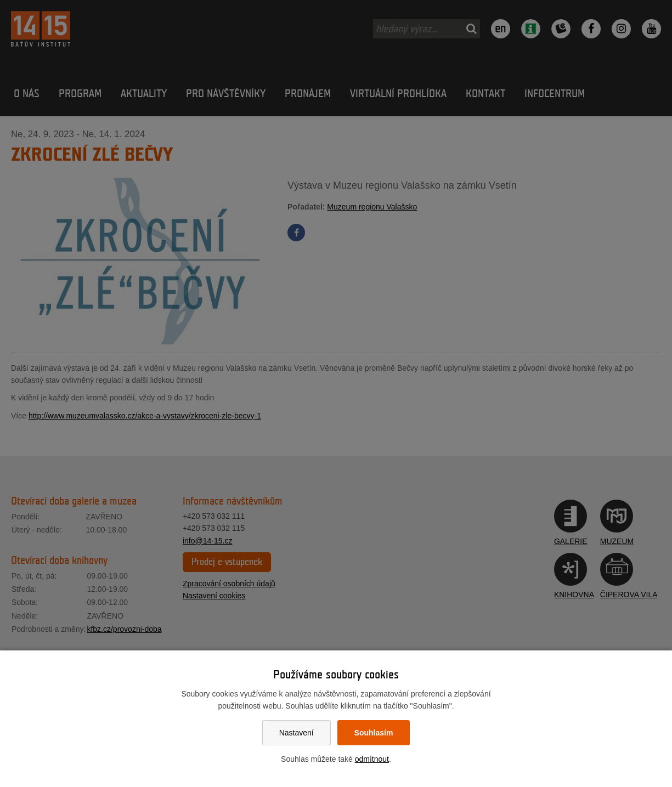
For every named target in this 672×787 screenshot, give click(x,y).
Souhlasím (374, 733)
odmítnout (372, 759)
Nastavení (297, 733)
